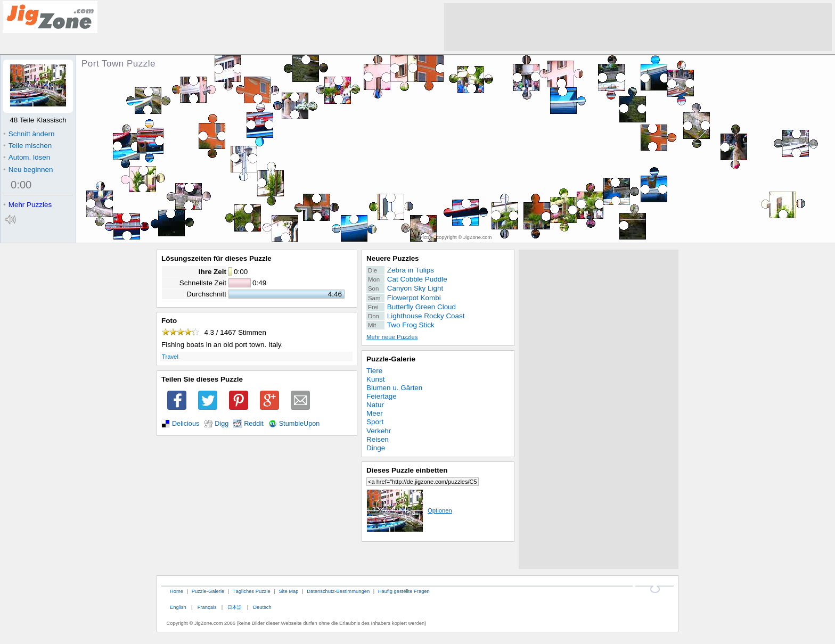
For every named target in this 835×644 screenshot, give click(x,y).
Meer (375, 413)
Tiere (374, 371)
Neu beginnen (28, 170)
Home (177, 591)
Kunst (375, 379)
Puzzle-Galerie (391, 359)
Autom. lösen (27, 157)
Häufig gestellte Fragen (404, 591)
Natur (375, 405)
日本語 (235, 607)
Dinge (376, 448)
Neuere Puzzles (393, 258)
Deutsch (262, 607)
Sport (375, 422)
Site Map (288, 591)
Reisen (378, 439)
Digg (222, 424)
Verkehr (379, 431)
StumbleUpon (300, 424)
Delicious (186, 424)
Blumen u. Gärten (394, 388)
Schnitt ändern (29, 134)
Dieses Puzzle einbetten (407, 470)
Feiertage (382, 396)
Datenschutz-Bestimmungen (338, 591)
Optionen (409, 510)
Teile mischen (27, 146)
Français (207, 607)
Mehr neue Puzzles (392, 337)
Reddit (254, 424)
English (178, 607)
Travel (170, 357)
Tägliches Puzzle (252, 591)
